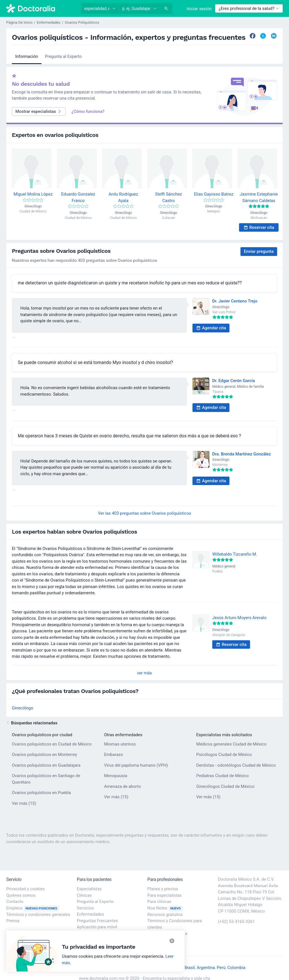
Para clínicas (159, 902)
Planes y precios (163, 889)
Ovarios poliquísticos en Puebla (41, 793)
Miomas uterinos (120, 744)
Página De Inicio (19, 22)
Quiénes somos (21, 895)
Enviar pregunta (259, 251)
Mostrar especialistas (39, 111)
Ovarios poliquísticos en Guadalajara (46, 765)
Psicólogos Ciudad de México (224, 755)
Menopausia (116, 776)
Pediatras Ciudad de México (222, 776)
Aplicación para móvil (97, 927)
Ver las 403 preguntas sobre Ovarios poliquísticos (144, 513)
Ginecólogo (23, 708)
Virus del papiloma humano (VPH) (136, 765)
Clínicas (84, 895)
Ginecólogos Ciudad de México (225, 786)
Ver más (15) (24, 803)
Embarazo (114, 755)
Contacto (15, 902)
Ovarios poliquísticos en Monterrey (44, 755)
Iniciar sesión (199, 9)
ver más (145, 673)
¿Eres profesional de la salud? (249, 8)
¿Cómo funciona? (88, 111)
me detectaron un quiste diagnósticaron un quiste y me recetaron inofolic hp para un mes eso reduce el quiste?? (130, 283)
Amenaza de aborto (123, 786)
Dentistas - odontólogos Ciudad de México (236, 765)
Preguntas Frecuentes (97, 921)
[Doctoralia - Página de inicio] (41, 8)
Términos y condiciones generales (38, 915)
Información (27, 56)
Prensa (13, 921)
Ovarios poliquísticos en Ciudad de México (52, 744)
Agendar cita (211, 328)
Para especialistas (165, 895)
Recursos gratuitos (165, 915)
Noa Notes (165, 908)
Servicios (85, 908)
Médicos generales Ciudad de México (231, 744)
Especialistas (89, 889)
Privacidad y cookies (26, 889)
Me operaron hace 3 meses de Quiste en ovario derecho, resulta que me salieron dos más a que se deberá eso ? (129, 436)
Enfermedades (49, 22)
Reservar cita (259, 227)
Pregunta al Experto (63, 56)
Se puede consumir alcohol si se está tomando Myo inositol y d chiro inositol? (95, 362)
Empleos (33, 908)
